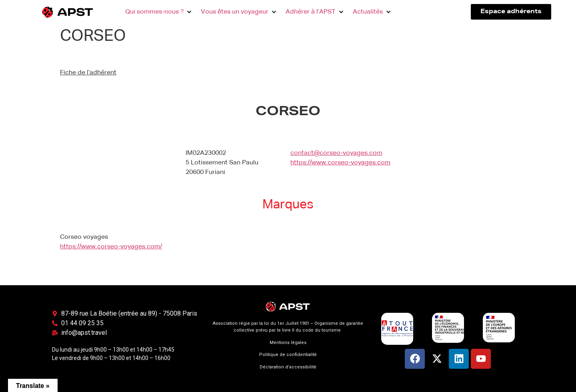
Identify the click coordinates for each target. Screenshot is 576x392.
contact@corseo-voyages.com (336, 153)
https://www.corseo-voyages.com (340, 163)
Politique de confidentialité (288, 355)
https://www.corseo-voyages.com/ (111, 247)
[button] (159, 12)
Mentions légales (288, 343)
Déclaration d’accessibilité (288, 367)
